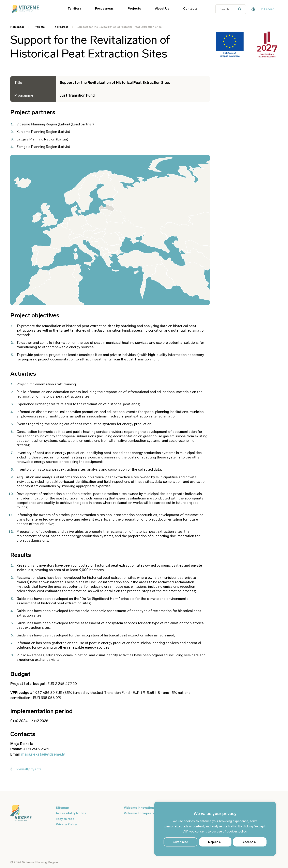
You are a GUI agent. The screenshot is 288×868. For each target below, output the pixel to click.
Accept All (250, 842)
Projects (134, 8)
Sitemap (62, 808)
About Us (162, 8)
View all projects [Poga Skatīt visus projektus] (26, 769)
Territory (74, 8)
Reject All (215, 842)
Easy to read (65, 819)
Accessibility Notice (71, 813)
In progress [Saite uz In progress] (61, 27)
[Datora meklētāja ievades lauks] (231, 9)
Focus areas (104, 8)
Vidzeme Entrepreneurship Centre (150, 813)
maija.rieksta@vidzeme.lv (43, 754)
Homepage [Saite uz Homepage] (17, 27)
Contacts (190, 8)
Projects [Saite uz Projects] (39, 27)
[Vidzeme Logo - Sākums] (31, 9)
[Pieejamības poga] (253, 9)
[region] (215, 829)
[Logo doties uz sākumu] (31, 814)
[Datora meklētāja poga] (241, 9)
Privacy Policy (66, 824)
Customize (180, 842)
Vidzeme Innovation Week (143, 808)
